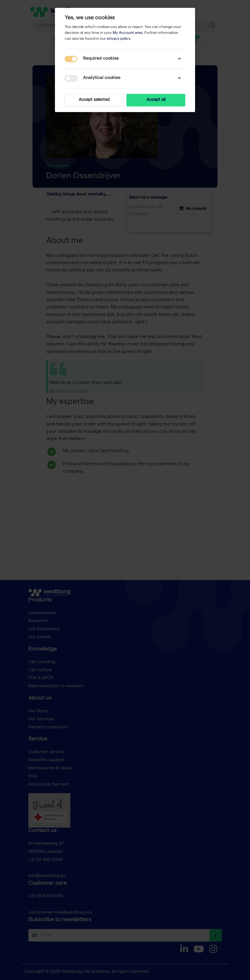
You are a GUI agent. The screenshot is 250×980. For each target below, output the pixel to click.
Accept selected (94, 100)
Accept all (156, 100)
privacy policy (119, 39)
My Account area (128, 33)
